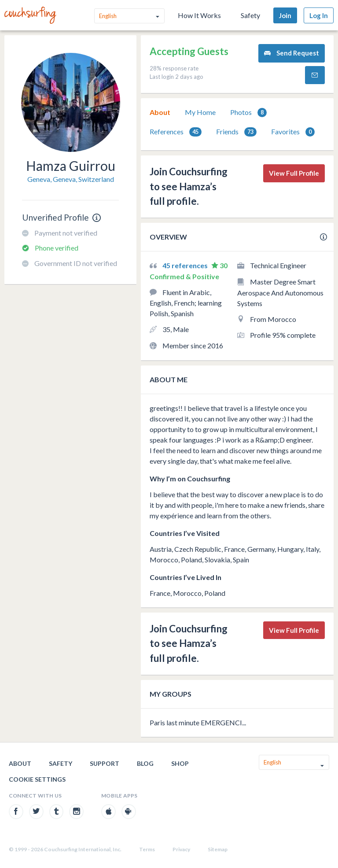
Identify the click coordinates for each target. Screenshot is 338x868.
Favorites (293, 132)
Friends (236, 132)
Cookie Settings (37, 779)
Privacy (181, 849)
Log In (319, 15)
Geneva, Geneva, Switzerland (71, 179)
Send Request (292, 53)
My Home (200, 112)
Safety (250, 15)
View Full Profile (294, 173)
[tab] (160, 112)
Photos (248, 113)
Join (285, 15)
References (176, 132)
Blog (145, 763)
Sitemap (218, 849)
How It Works (199, 15)
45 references (186, 265)
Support (105, 763)
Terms (147, 849)
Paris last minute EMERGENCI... (198, 722)
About (160, 112)
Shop (180, 763)
